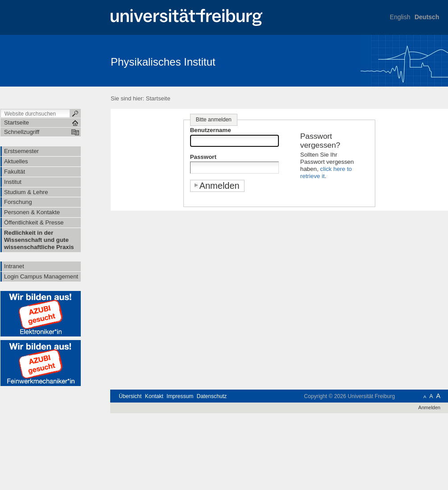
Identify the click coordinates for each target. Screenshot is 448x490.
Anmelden (429, 407)
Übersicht (130, 396)
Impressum (180, 396)
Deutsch (427, 17)
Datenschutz (212, 396)
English (400, 17)
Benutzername (211, 130)
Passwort (203, 157)
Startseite (158, 98)
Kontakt (154, 396)
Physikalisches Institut (163, 62)
